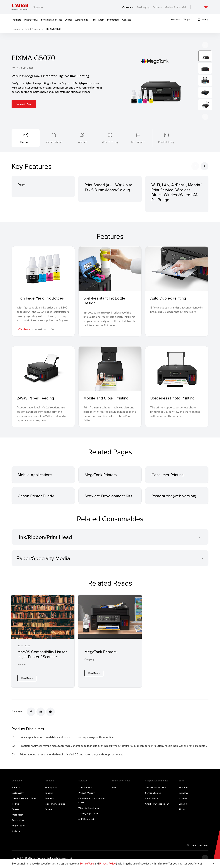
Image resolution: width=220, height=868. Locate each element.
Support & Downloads (156, 790)
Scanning (49, 801)
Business (157, 7)
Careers (15, 812)
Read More (27, 681)
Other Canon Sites (199, 848)
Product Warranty (87, 795)
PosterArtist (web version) (174, 501)
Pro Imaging (144, 7)
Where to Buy (31, 19)
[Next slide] (205, 45)
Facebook (183, 790)
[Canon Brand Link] (20, 7)
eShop (203, 19)
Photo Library (166, 142)
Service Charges (153, 795)
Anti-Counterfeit (87, 821)
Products (16, 19)
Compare (82, 142)
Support (188, 19)
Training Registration (88, 816)
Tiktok (182, 812)
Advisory (16, 834)
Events (68, 19)
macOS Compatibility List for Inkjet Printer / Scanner (42, 659)
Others (48, 812)
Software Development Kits (108, 501)
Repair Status (152, 801)
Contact (127, 19)
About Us (16, 790)
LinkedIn (183, 806)
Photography (51, 790)
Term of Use (87, 863)
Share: (17, 714)
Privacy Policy (18, 828)
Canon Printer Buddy (36, 501)
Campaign (90, 669)
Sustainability (82, 19)
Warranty (176, 19)
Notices (22, 669)
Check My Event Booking (157, 806)
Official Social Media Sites (24, 801)
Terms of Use (18, 823)
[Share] (31, 714)
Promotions (113, 19)
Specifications (54, 142)
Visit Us (15, 806)
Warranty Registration (89, 810)
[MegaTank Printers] (110, 645)
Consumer (128, 7)
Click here (24, 334)
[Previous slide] (205, 117)
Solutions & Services (52, 19)
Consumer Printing (168, 480)
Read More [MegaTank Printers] (94, 681)
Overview (26, 142)
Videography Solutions (56, 806)
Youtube (183, 801)
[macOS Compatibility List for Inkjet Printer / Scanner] (43, 645)
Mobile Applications (35, 480)
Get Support (138, 142)
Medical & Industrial (175, 7)
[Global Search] (197, 7)
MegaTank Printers (101, 480)
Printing (49, 795)
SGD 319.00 (24, 68)
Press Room (98, 19)
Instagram (184, 795)
